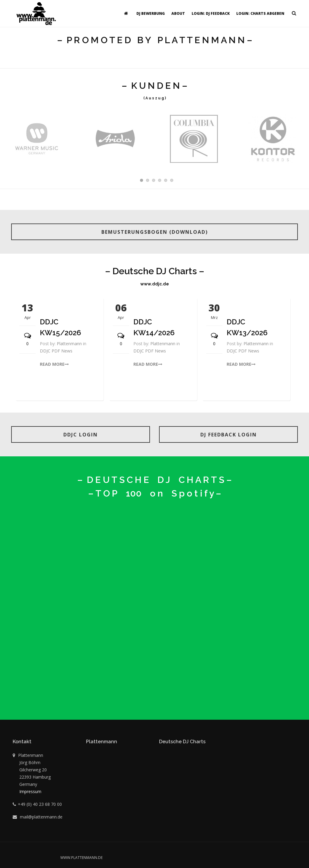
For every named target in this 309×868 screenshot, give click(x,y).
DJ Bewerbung (151, 13)
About (178, 13)
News (67, 351)
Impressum (30, 791)
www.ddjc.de (155, 284)
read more (54, 364)
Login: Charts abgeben (260, 13)
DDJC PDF (51, 351)
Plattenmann (69, 344)
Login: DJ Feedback (211, 13)
